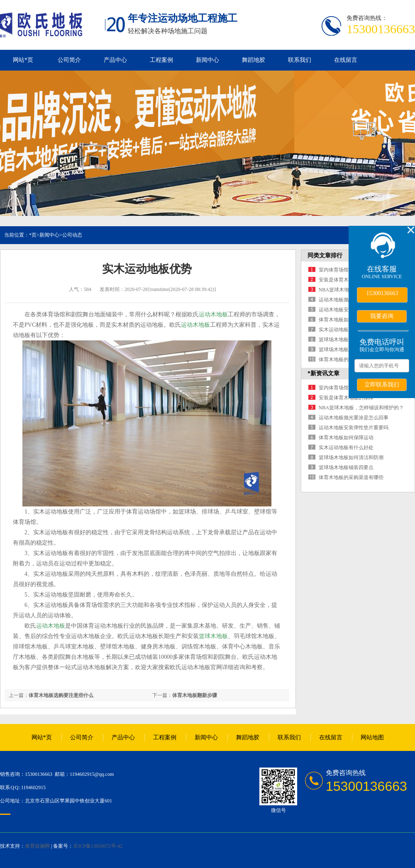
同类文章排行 (325, 256)
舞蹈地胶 (254, 60)
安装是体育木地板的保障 (346, 280)
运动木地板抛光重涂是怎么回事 (354, 418)
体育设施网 (37, 846)
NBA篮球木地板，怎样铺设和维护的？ (361, 408)
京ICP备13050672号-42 (98, 846)
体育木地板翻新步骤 (195, 695)
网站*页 (23, 60)
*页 (33, 235)
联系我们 (300, 60)
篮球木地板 (213, 636)
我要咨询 (382, 316)
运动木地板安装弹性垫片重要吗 (354, 428)
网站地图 (372, 737)
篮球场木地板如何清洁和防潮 (351, 457)
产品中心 (115, 60)
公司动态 (72, 235)
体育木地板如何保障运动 (346, 320)
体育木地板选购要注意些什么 (61, 695)
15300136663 (382, 293)
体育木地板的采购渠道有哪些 (351, 477)
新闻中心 (207, 60)
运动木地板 (213, 314)
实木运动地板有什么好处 (346, 330)
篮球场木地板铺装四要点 (346, 350)
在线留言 (346, 60)
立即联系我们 (382, 384)
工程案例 (161, 60)
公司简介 (69, 60)
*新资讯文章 (323, 373)
